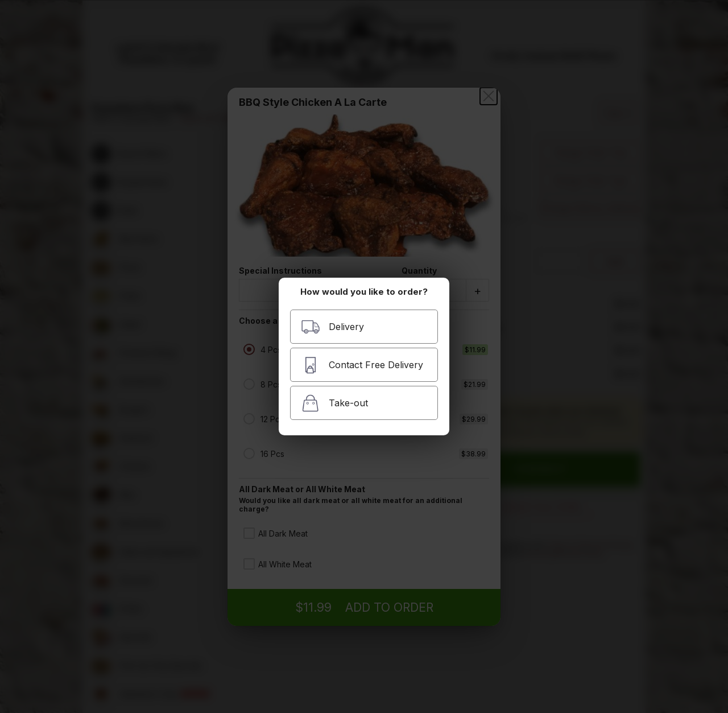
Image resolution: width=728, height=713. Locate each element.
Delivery (332, 327)
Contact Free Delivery (362, 365)
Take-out (334, 403)
